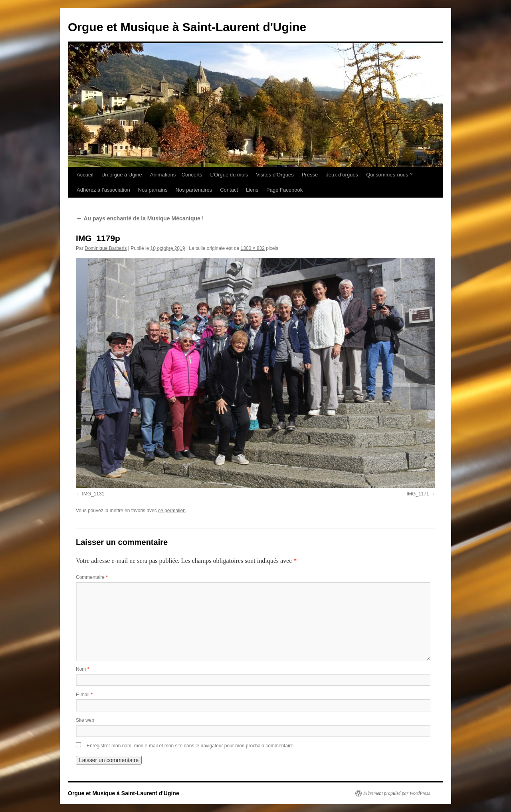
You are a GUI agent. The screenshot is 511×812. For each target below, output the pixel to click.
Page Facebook (284, 190)
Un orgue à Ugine (122, 175)
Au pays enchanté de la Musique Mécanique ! (140, 218)
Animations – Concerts (176, 175)
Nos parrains (153, 190)
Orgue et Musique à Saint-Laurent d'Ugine (187, 27)
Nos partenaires (194, 190)
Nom (82, 669)
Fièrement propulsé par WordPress (397, 793)
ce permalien (172, 511)
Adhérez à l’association (103, 190)
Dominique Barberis (106, 248)
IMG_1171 (418, 494)
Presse (310, 175)
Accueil (85, 175)
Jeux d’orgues (342, 175)
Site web (85, 720)
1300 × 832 (253, 248)
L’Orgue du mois (229, 175)
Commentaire (92, 577)
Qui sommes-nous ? (389, 175)
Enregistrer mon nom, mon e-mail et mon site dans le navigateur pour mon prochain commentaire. (191, 746)
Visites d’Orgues (275, 175)
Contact (229, 190)
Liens (252, 190)
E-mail (84, 695)
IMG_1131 (93, 494)
